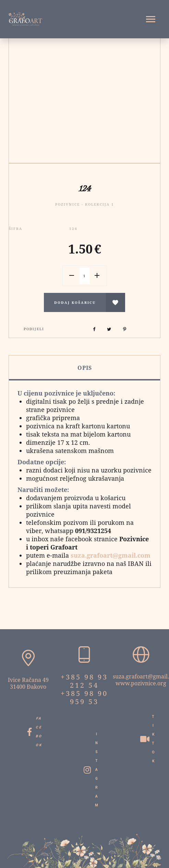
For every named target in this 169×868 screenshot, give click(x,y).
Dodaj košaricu (75, 302)
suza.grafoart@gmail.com (111, 555)
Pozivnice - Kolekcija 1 (85, 204)
